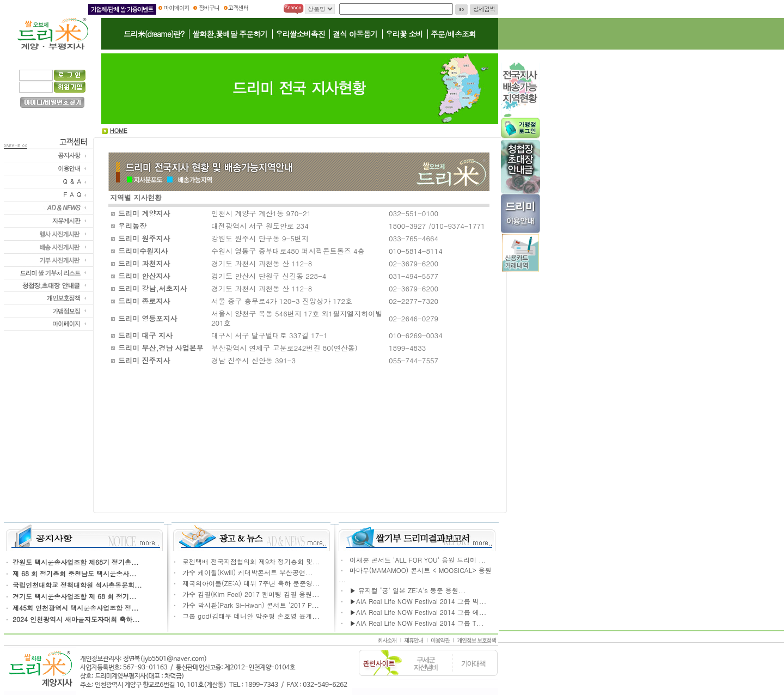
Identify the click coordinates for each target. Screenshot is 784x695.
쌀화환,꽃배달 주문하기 (230, 34)
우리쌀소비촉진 (300, 34)
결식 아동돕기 (355, 34)
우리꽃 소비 (404, 34)
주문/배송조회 (453, 34)
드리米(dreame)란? (154, 34)
